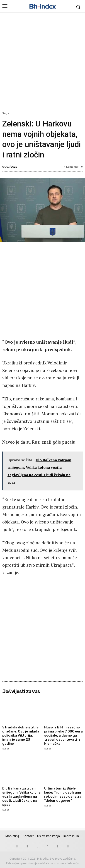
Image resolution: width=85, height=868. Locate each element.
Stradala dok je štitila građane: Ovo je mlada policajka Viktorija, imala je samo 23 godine (21, 735)
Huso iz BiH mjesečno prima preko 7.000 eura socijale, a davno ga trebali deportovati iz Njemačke (63, 735)
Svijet (7, 113)
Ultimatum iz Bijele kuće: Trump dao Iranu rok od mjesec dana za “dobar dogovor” (63, 794)
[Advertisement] (42, 63)
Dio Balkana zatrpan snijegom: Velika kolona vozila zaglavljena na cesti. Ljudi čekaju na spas (21, 797)
